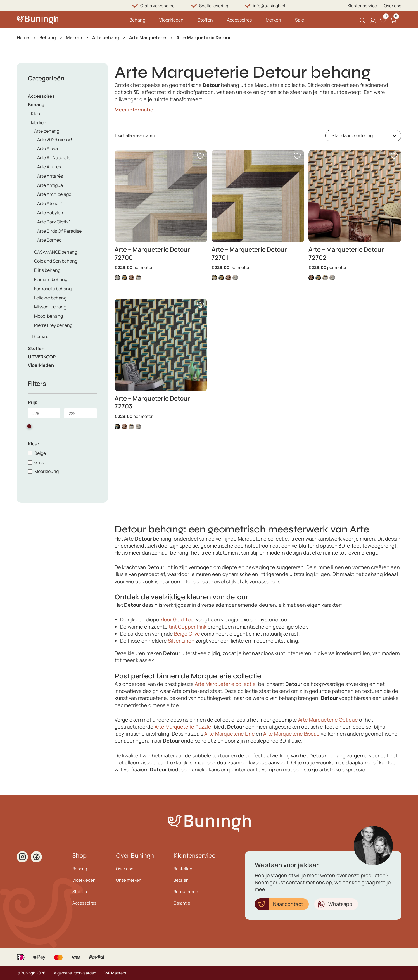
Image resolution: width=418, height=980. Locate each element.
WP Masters (115, 973)
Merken (273, 20)
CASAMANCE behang (56, 252)
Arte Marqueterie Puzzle (183, 727)
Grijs (39, 462)
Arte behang (106, 37)
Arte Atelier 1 (50, 203)
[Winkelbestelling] (363, 136)
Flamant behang (51, 279)
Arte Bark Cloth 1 (54, 222)
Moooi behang (48, 316)
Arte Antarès (50, 176)
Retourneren (186, 892)
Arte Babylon (50, 213)
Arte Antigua (50, 185)
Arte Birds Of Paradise (59, 231)
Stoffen (205, 20)
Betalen (181, 880)
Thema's (40, 336)
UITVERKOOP (42, 357)
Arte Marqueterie (148, 37)
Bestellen (183, 869)
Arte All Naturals (54, 158)
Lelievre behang (50, 298)
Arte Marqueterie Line (230, 734)
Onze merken (129, 880)
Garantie (182, 903)
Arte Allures (49, 167)
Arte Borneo (49, 240)
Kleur (36, 113)
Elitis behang (47, 270)
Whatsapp (340, 904)
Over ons (393, 6)
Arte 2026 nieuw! (55, 139)
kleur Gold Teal (178, 619)
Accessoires (239, 20)
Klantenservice (362, 6)
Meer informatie (134, 110)
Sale (300, 20)
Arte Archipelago (54, 194)
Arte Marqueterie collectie (225, 684)
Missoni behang (50, 307)
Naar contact (288, 904)
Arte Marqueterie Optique (328, 720)
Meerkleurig (47, 471)
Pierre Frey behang (53, 325)
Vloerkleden (171, 20)
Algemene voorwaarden (75, 973)
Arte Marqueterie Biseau (291, 734)
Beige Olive (187, 634)
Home (23, 37)
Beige (40, 453)
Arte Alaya (47, 148)
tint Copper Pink (188, 627)
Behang (137, 20)
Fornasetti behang (53, 289)
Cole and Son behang (56, 261)
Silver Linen (181, 641)
